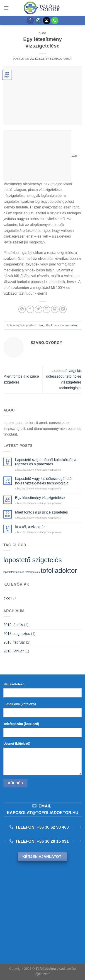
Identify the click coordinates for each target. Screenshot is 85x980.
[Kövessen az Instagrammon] (38, 21)
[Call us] (55, 21)
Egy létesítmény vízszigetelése (40, 498)
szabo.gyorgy (61, 59)
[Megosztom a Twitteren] (38, 309)
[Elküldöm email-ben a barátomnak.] (47, 309)
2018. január (13, 651)
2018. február (14, 642)
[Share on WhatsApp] (22, 309)
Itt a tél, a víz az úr (30, 527)
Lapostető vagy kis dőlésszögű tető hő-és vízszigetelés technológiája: (43, 481)
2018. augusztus (17, 634)
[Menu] (6, 8)
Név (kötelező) (15, 684)
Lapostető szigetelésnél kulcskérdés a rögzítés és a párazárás (46, 462)
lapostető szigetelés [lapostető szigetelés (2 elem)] (33, 560)
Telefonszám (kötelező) (21, 724)
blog (42, 33)
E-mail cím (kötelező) (20, 704)
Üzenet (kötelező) (17, 744)
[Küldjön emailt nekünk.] (47, 21)
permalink (71, 325)
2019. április (13, 625)
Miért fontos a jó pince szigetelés (41, 512)
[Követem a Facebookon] (30, 21)
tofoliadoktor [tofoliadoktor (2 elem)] (59, 570)
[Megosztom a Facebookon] (30, 309)
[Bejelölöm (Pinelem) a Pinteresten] (55, 309)
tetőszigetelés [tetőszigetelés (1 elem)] (32, 572)
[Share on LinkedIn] (63, 309)
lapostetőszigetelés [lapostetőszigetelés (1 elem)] (14, 572)
